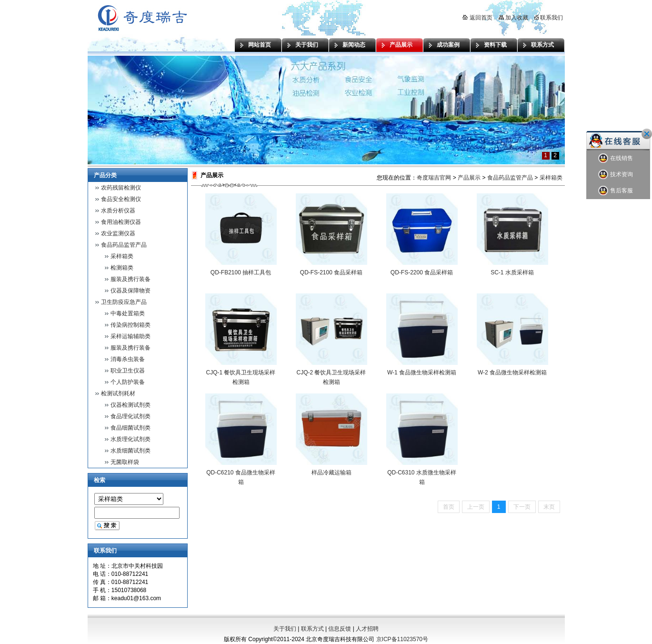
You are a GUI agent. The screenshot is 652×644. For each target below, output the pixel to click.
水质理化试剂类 (130, 439)
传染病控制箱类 (130, 325)
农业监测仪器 (118, 233)
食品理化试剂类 (130, 416)
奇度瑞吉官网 (434, 178)
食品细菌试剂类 (130, 428)
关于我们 (307, 45)
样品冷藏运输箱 (331, 473)
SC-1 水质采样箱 (512, 272)
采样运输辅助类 (130, 336)
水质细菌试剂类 (130, 451)
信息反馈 (340, 629)
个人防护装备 (128, 382)
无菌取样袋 (125, 462)
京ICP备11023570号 (402, 639)
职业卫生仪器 (128, 371)
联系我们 (549, 18)
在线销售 (616, 158)
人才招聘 (367, 629)
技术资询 (616, 175)
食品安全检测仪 (121, 199)
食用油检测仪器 (121, 222)
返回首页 (477, 18)
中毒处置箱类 (128, 313)
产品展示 (401, 45)
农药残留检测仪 (121, 188)
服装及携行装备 (130, 279)
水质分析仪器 (118, 211)
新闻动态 (354, 45)
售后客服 (616, 191)
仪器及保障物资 (130, 291)
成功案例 (448, 45)
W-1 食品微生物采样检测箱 (422, 372)
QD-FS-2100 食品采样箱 (331, 272)
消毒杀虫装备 (128, 359)
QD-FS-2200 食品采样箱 (422, 272)
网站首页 (260, 45)
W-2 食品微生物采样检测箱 (512, 372)
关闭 (647, 134)
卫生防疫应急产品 (124, 302)
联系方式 (542, 45)
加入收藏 (513, 18)
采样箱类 (122, 256)
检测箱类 (122, 268)
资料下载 (495, 45)
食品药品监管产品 (124, 245)
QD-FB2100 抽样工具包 (241, 272)
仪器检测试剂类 (130, 405)
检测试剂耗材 (118, 393)
